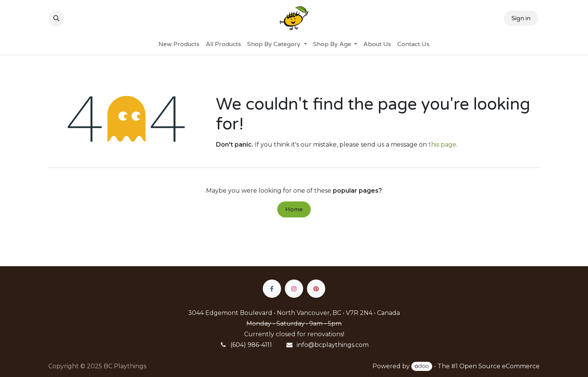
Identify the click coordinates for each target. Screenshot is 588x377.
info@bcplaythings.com (333, 345)
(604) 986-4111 (251, 345)
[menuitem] (179, 44)
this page (442, 145)
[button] (56, 18)
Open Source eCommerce (499, 366)
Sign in (521, 18)
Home (294, 209)
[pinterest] (316, 289)
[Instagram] (294, 289)
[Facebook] (272, 289)
